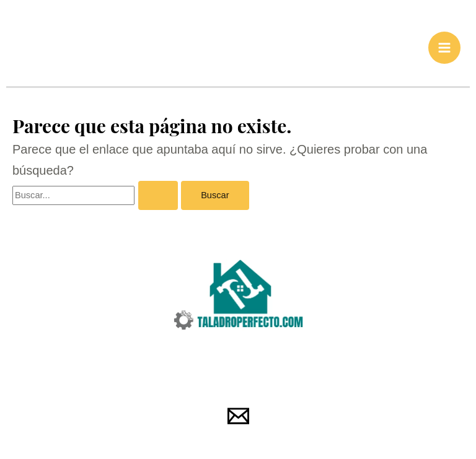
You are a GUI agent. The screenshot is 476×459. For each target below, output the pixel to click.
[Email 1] (238, 417)
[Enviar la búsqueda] (158, 197)
